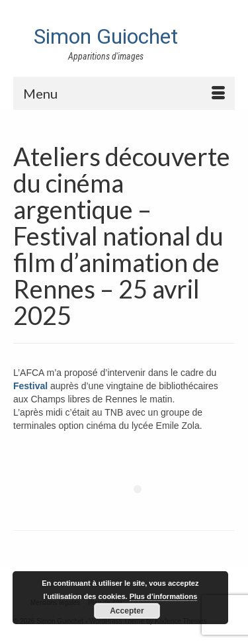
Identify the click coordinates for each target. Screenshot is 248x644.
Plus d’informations (164, 596)
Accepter (127, 611)
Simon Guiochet (106, 36)
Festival (30, 386)
